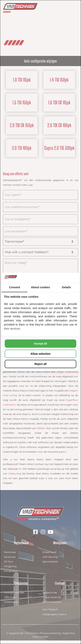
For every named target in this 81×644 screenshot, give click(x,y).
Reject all (40, 364)
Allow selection (40, 354)
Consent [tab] (15, 287)
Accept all (40, 344)
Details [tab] (66, 287)
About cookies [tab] (40, 287)
